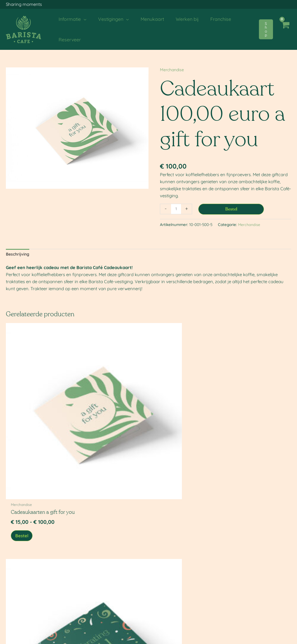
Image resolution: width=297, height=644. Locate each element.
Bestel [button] (242, 435)
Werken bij (93, 608)
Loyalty (90, 614)
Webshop (92, 626)
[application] (82, 19)
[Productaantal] (176, 209)
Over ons (17, 601)
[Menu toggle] (148, 638)
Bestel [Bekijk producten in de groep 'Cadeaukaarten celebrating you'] (97, 435)
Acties (14, 608)
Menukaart (93, 601)
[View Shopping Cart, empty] (285, 29)
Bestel (231, 209)
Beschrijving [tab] (19, 255)
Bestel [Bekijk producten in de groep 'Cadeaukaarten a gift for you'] (24, 435)
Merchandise (173, 70)
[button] (266, 29)
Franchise (92, 620)
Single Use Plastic (24, 614)
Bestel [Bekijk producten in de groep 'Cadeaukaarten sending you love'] (169, 435)
